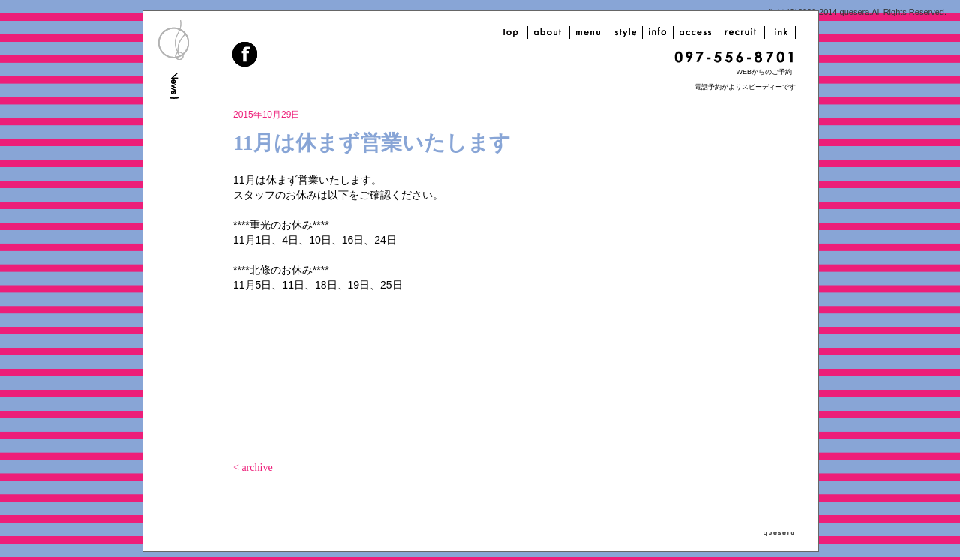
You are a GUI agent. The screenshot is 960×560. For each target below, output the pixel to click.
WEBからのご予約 (764, 72)
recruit (742, 33)
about (549, 33)
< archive (253, 467)
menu (589, 33)
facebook (246, 56)
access (696, 33)
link (780, 33)
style (625, 33)
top (512, 33)
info (658, 33)
